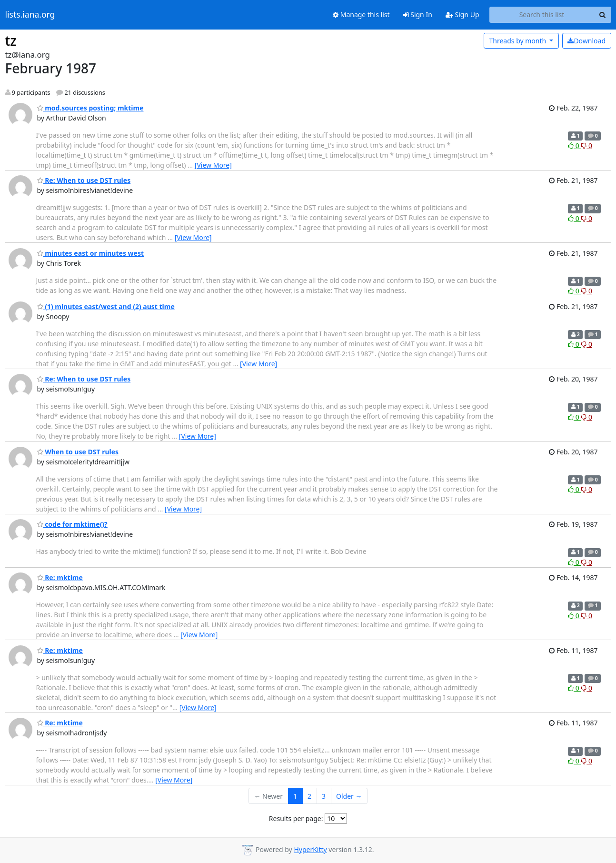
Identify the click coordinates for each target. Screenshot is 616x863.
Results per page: (296, 818)
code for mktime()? (72, 524)
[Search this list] (542, 15)
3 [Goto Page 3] (324, 796)
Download (586, 41)
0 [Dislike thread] (586, 146)
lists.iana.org (30, 15)
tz (11, 40)
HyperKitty (310, 849)
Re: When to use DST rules (84, 180)
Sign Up (462, 15)
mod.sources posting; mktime (90, 108)
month (518, 41)
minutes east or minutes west (91, 253)
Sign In (418, 15)
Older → (349, 796)
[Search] (603, 15)
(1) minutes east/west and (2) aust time (106, 306)
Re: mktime (60, 577)
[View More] (213, 165)
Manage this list (361, 15)
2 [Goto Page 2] (309, 796)
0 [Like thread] (574, 146)
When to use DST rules (78, 452)
